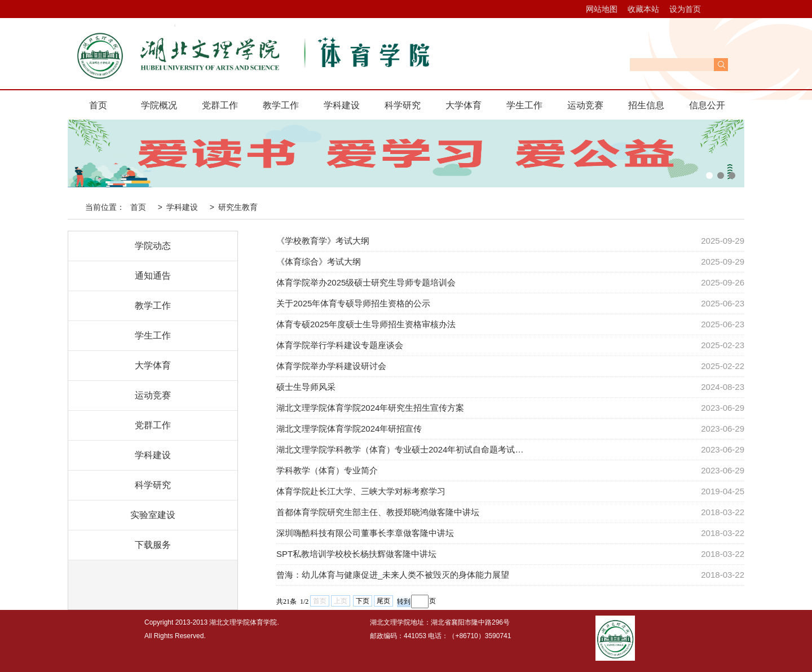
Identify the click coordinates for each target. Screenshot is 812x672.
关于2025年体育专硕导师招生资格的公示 (353, 303)
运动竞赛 (585, 105)
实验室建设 (153, 515)
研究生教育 (238, 207)
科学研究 (403, 105)
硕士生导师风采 (306, 387)
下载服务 (153, 545)
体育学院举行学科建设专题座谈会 (340, 345)
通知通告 (153, 276)
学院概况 (159, 105)
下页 (363, 601)
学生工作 (524, 105)
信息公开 (707, 105)
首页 (98, 105)
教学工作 (281, 105)
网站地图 (602, 9)
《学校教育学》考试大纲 (323, 241)
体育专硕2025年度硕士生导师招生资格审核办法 (366, 324)
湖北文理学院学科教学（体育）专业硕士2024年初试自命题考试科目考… (403, 449)
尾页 (383, 601)
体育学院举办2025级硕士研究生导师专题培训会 (366, 282)
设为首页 (685, 9)
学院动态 (153, 246)
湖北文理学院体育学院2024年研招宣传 (349, 429)
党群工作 (220, 105)
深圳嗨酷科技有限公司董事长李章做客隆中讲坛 (365, 533)
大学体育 (464, 105)
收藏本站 (643, 9)
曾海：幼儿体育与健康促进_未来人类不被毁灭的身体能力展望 (393, 575)
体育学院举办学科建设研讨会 (331, 366)
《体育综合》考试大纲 (319, 262)
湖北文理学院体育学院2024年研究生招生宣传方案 (370, 408)
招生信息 (646, 105)
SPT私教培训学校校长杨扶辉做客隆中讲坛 (356, 554)
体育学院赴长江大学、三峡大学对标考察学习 (361, 491)
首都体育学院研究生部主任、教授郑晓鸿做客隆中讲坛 (378, 512)
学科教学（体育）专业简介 (327, 470)
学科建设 (342, 105)
